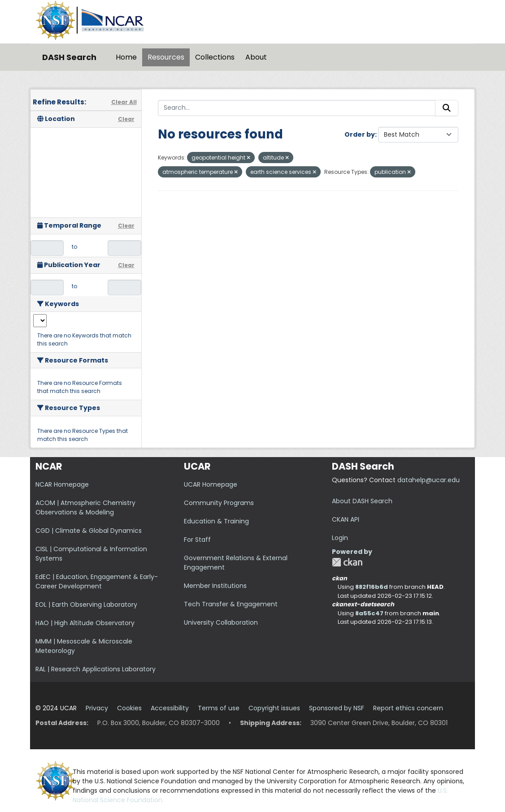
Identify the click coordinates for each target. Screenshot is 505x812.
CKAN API (346, 519)
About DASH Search (362, 501)
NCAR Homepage (62, 484)
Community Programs (219, 503)
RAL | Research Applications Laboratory (96, 669)
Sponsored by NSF (337, 708)
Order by (360, 134)
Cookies (129, 708)
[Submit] (447, 108)
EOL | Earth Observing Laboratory (86, 605)
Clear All (124, 102)
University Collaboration (221, 622)
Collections (215, 57)
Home (126, 57)
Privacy (97, 708)
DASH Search (69, 57)
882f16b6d (372, 587)
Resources (166, 57)
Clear (126, 119)
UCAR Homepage (211, 484)
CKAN (347, 562)
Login (340, 538)
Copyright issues (274, 708)
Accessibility (170, 708)
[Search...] (297, 108)
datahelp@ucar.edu (429, 480)
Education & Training (216, 521)
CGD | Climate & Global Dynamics (89, 531)
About (256, 57)
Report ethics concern (408, 708)
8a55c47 (369, 613)
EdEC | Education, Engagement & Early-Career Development (97, 581)
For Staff (197, 540)
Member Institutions (215, 586)
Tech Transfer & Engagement (231, 604)
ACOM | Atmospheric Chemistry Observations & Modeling (85, 507)
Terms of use (219, 708)
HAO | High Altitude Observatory (85, 623)
